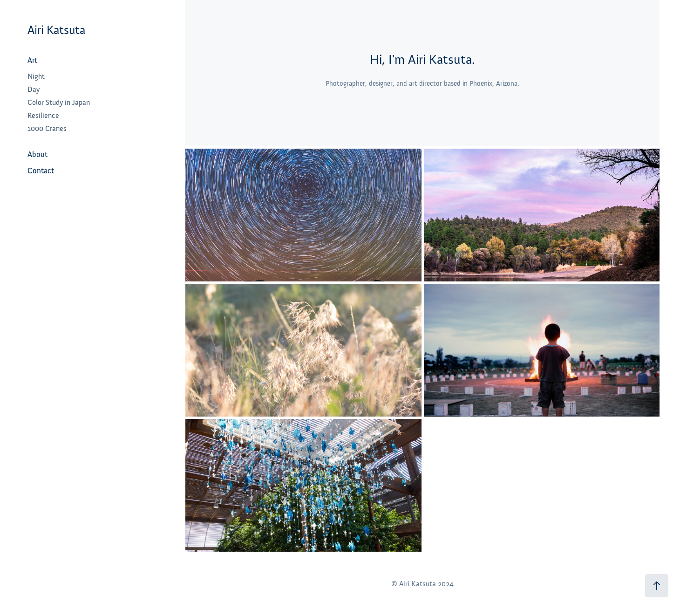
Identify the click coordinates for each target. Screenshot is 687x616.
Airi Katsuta (56, 30)
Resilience (43, 116)
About (37, 154)
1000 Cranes (47, 129)
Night (36, 76)
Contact (41, 171)
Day (34, 89)
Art (32, 60)
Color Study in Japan (59, 103)
